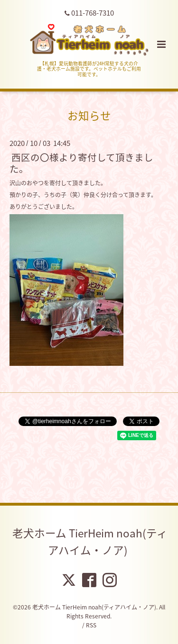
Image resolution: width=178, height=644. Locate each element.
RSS (91, 625)
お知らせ (89, 115)
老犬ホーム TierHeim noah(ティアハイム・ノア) (90, 541)
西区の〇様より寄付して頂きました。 (81, 163)
